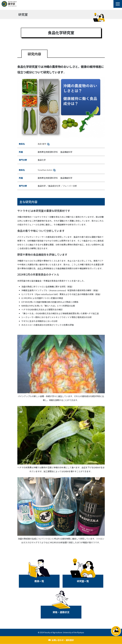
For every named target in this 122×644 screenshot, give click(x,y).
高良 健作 (44, 144)
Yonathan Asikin (47, 170)
